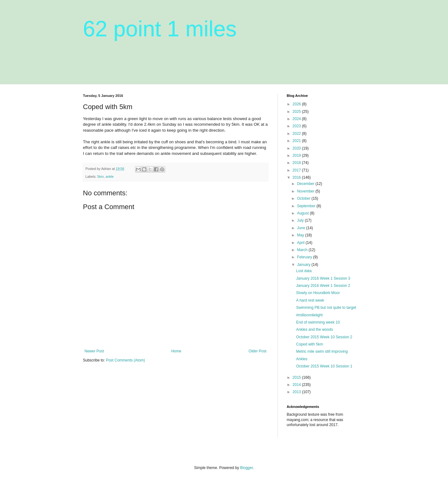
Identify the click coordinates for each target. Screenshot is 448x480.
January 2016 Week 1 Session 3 (323, 278)
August (303, 213)
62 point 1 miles (160, 29)
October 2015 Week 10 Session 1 (324, 366)
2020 (297, 148)
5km (100, 177)
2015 (297, 377)
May (301, 235)
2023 (297, 126)
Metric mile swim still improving (322, 351)
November (306, 191)
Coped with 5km (309, 344)
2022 (297, 134)
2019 (297, 156)
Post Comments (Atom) (126, 360)
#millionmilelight (309, 315)
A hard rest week (310, 300)
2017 (297, 170)
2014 (297, 385)
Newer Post (94, 351)
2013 (297, 392)
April (301, 243)
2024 (297, 119)
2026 (297, 104)
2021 (297, 141)
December (306, 184)
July (301, 220)
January (304, 265)
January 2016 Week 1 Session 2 (323, 286)
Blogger (247, 468)
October (304, 198)
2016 (297, 177)
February (305, 257)
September (307, 206)
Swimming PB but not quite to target (326, 308)
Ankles (302, 359)
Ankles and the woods (314, 330)
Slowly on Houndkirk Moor (318, 293)
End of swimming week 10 (318, 322)
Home (176, 351)
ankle (110, 177)
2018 (297, 163)
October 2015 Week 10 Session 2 (324, 337)
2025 (297, 112)
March (303, 250)
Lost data (304, 271)
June (301, 228)
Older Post (258, 351)
